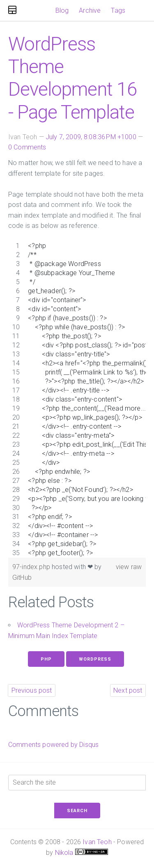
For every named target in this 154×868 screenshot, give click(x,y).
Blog (62, 10)
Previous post (32, 690)
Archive (90, 10)
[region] (77, 400)
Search (77, 811)
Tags (118, 10)
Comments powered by (53, 745)
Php (46, 659)
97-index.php (32, 567)
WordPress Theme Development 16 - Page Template (73, 78)
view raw (129, 567)
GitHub (22, 578)
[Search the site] (77, 783)
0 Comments (27, 147)
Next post (128, 690)
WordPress (95, 659)
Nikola (64, 853)
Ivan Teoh (97, 842)
